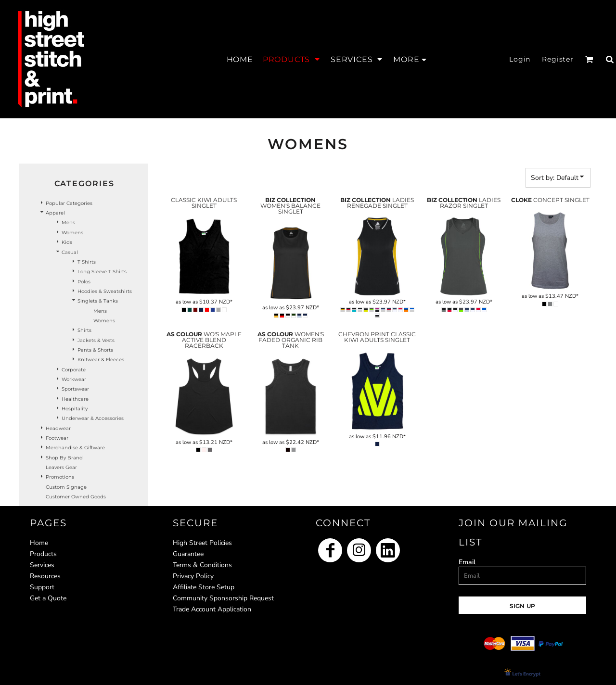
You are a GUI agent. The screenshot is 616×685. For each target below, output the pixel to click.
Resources (45, 576)
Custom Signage (66, 487)
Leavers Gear (61, 467)
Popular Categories (69, 203)
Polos (84, 282)
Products (43, 554)
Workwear (74, 379)
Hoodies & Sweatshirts (105, 291)
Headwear (58, 428)
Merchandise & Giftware (75, 448)
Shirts (84, 330)
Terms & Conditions (202, 565)
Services (42, 565)
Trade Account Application (212, 609)
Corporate (74, 370)
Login (520, 59)
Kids (67, 242)
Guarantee (188, 554)
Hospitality (75, 409)
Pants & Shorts (95, 350)
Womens (72, 233)
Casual (70, 252)
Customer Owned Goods (76, 497)
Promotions (60, 477)
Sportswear (75, 389)
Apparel (55, 213)
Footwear (57, 438)
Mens (68, 222)
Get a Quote (48, 598)
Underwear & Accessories (93, 418)
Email (467, 562)
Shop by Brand (64, 458)
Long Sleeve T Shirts (102, 272)
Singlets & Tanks (98, 301)
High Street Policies (202, 543)
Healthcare (75, 399)
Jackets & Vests (96, 340)
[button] (292, 59)
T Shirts (87, 262)
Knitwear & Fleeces (101, 360)
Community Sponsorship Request (223, 598)
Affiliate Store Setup (204, 587)
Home (39, 543)
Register (558, 59)
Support (42, 587)
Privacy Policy (193, 576)
